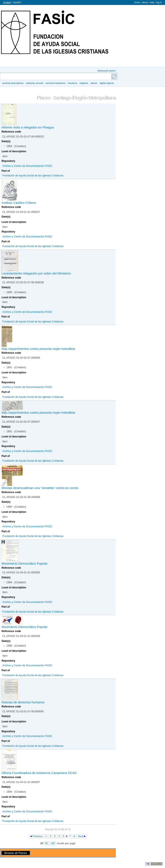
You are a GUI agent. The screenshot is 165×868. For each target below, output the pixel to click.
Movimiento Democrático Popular (25, 564)
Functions (73, 83)
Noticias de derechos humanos (23, 702)
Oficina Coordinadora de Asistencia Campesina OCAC (39, 773)
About (145, 2)
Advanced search (107, 71)
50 (46, 843)
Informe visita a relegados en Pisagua (28, 127)
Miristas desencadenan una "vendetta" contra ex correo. (40, 488)
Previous (38, 836)
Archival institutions (55, 83)
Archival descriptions (13, 83)
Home (137, 2)
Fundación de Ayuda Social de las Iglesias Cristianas (33, 176)
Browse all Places (16, 853)
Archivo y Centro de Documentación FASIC (27, 166)
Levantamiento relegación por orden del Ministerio (36, 273)
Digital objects (107, 83)
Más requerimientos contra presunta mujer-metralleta (38, 349)
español (17, 2)
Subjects (84, 83)
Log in (159, 2)
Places (94, 83)
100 (53, 843)
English (7, 2)
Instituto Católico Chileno (19, 203)
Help (152, 2)
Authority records (35, 83)
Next (80, 836)
